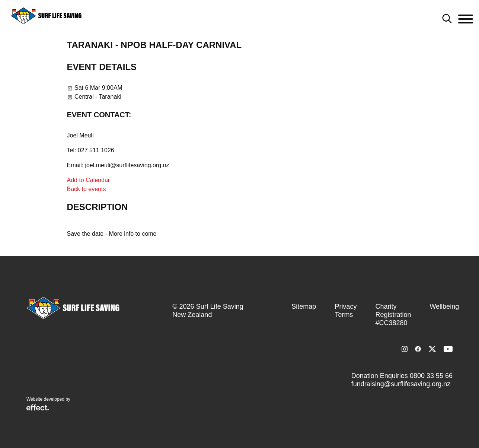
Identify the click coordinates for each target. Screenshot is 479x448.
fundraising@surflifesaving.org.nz (401, 384)
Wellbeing (444, 306)
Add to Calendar (89, 180)
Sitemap (304, 306)
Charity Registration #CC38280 (393, 315)
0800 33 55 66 (431, 376)
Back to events (87, 189)
